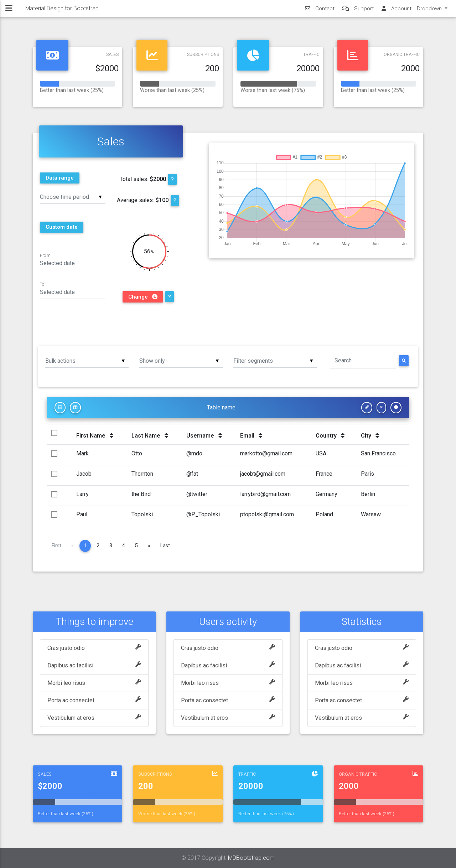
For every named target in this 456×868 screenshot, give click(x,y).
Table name (221, 407)
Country (330, 436)
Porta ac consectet (94, 701)
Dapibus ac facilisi (94, 666)
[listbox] (73, 197)
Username (204, 436)
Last (165, 546)
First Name (95, 436)
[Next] (149, 546)
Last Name (150, 436)
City (370, 436)
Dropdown (430, 11)
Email (251, 436)
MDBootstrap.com (251, 858)
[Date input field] (73, 263)
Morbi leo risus (94, 683)
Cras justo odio (94, 648)
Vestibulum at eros (94, 718)
